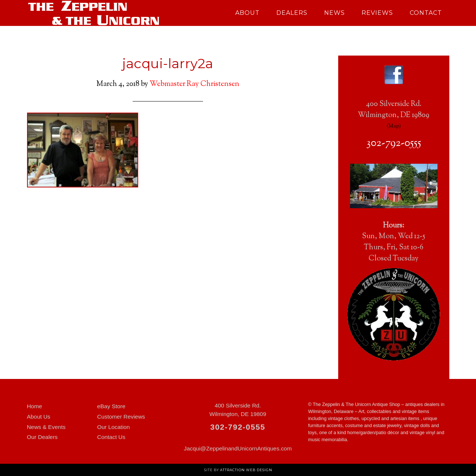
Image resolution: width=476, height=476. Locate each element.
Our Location (113, 427)
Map (394, 126)
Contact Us (111, 437)
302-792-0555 (394, 143)
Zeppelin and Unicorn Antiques (94, 13)
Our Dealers (42, 437)
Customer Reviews (121, 417)
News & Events (46, 427)
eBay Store (111, 406)
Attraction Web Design (246, 470)
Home (35, 406)
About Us (39, 417)
